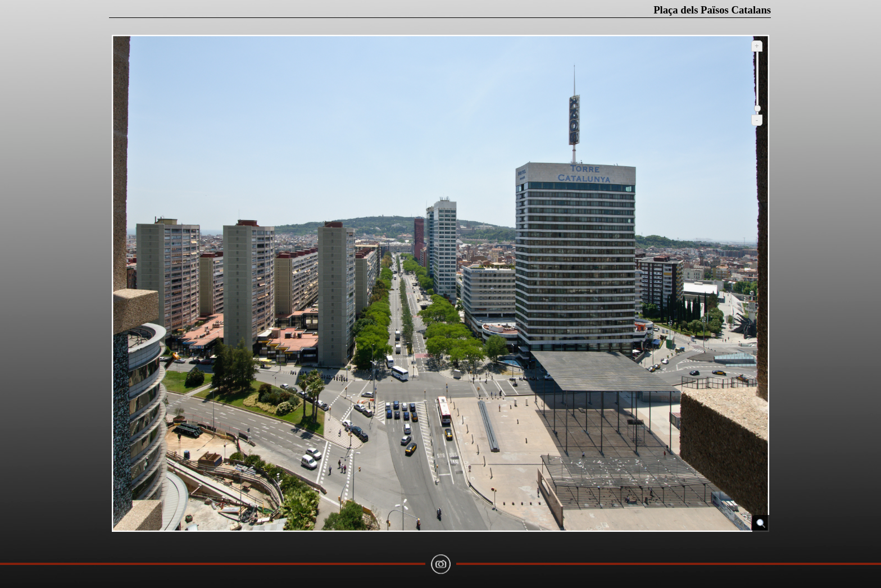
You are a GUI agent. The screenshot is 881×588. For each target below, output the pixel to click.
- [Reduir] (757, 120)
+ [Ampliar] (757, 46)
